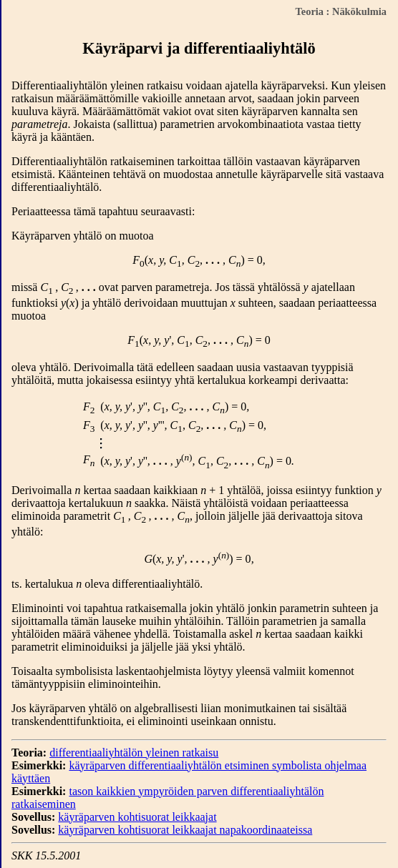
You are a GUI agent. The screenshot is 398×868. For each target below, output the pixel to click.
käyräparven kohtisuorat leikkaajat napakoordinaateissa (185, 830)
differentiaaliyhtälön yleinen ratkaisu (134, 753)
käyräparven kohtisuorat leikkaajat (137, 817)
